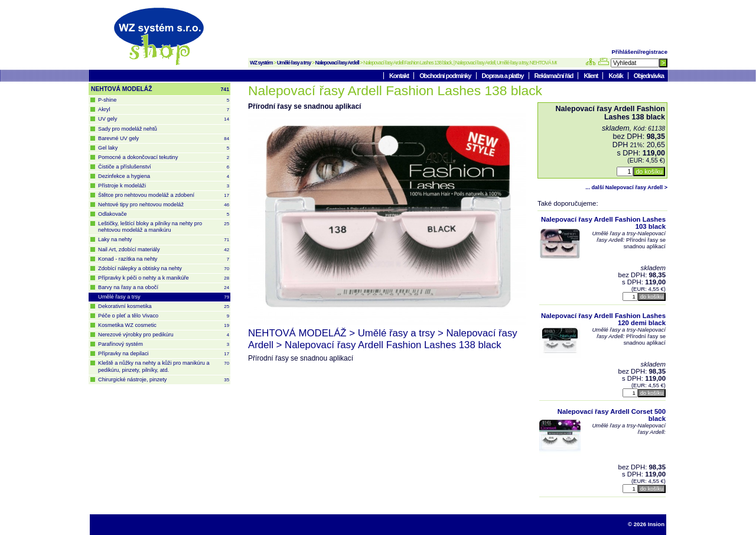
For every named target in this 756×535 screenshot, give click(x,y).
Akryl (164, 110)
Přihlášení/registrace (640, 52)
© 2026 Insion (646, 524)
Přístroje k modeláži (164, 186)
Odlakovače (164, 214)
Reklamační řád (555, 76)
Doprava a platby (504, 76)
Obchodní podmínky (446, 76)
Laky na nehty (164, 240)
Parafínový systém (164, 344)
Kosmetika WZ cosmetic (164, 325)
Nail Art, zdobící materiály (164, 250)
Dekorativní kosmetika (164, 307)
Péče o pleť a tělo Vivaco (164, 316)
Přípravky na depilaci (164, 354)
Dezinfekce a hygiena (164, 176)
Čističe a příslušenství (164, 167)
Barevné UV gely (164, 139)
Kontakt (400, 76)
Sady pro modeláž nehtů (128, 129)
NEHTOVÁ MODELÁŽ (160, 89)
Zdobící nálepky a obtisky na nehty (164, 269)
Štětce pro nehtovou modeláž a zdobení (164, 195)
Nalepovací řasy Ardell (337, 63)
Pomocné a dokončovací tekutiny (164, 158)
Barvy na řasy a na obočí (164, 288)
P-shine (164, 100)
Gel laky (164, 148)
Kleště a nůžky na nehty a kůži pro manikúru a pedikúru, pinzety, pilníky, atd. (164, 366)
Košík (616, 76)
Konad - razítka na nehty (164, 259)
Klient (591, 76)
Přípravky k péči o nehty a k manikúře (164, 278)
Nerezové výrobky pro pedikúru (164, 335)
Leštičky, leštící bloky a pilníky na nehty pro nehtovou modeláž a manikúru (164, 227)
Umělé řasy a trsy (294, 63)
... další (626, 187)
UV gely (164, 119)
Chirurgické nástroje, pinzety (164, 380)
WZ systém (261, 63)
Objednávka (649, 76)
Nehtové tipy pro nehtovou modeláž (164, 205)
